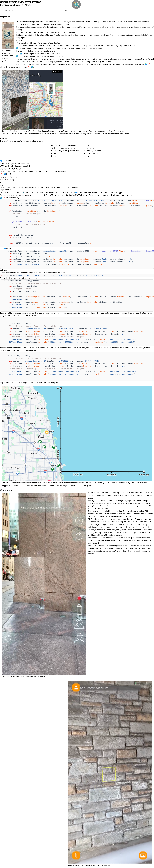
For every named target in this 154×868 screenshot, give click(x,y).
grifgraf (48, 27)
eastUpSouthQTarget (49, 195)
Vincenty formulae (113, 64)
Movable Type (52, 35)
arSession (112, 501)
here (107, 35)
